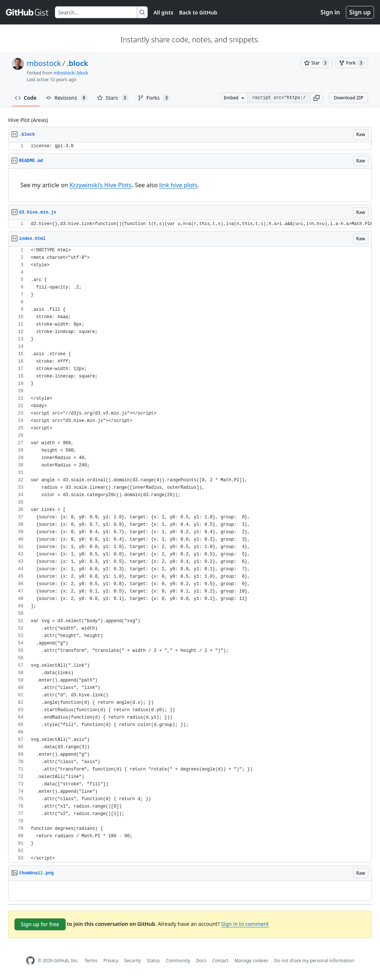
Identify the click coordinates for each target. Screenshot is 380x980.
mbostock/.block (71, 73)
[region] (190, 146)
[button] (317, 98)
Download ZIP (348, 98)
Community (178, 961)
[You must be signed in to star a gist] (317, 63)
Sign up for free (40, 924)
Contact (220, 961)
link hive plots (178, 185)
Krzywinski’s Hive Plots (101, 185)
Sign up (360, 12)
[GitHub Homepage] (30, 961)
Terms (91, 961)
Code (26, 98)
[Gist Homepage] (27, 12)
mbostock (44, 63)
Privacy (111, 961)
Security (133, 961)
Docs (201, 961)
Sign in (330, 12)
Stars (113, 98)
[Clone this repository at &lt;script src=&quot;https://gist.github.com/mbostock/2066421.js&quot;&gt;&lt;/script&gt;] (279, 98)
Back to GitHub (198, 12)
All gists (163, 12)
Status (153, 961)
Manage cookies (251, 961)
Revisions (67, 98)
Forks (154, 98)
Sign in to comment (245, 924)
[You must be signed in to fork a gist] (352, 63)
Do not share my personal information (314, 961)
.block (78, 63)
